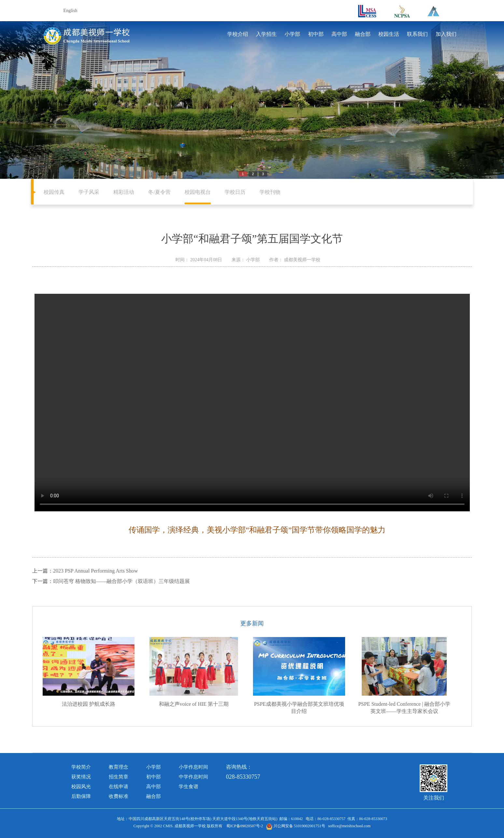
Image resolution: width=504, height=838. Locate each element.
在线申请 (119, 787)
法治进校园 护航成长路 (89, 704)
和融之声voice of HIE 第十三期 (194, 704)
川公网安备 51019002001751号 (296, 826)
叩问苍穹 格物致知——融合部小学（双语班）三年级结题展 (121, 581)
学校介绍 (238, 34)
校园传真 (54, 192)
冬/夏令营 (159, 192)
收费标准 (119, 796)
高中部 (339, 34)
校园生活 (389, 34)
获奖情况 (81, 777)
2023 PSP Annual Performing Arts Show (95, 571)
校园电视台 (198, 192)
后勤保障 (81, 796)
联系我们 (417, 34)
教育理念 (119, 767)
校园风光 (81, 787)
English (70, 11)
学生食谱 (189, 787)
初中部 (316, 34)
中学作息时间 (193, 777)
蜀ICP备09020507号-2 (245, 826)
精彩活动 (124, 192)
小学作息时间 (193, 767)
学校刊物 (270, 192)
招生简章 (119, 777)
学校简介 (81, 767)
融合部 (363, 34)
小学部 (292, 34)
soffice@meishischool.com (349, 826)
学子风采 (89, 192)
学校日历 (235, 192)
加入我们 (446, 34)
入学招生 (266, 34)
